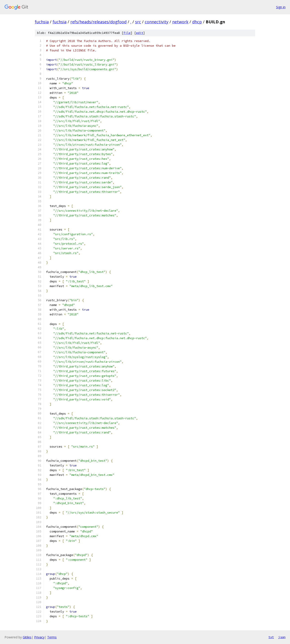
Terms (52, 637)
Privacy (39, 637)
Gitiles (27, 637)
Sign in (281, 7)
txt (271, 637)
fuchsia (42, 22)
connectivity (157, 22)
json (282, 637)
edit (140, 33)
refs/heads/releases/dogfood (98, 22)
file (127, 33)
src (138, 22)
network (180, 22)
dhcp (197, 22)
